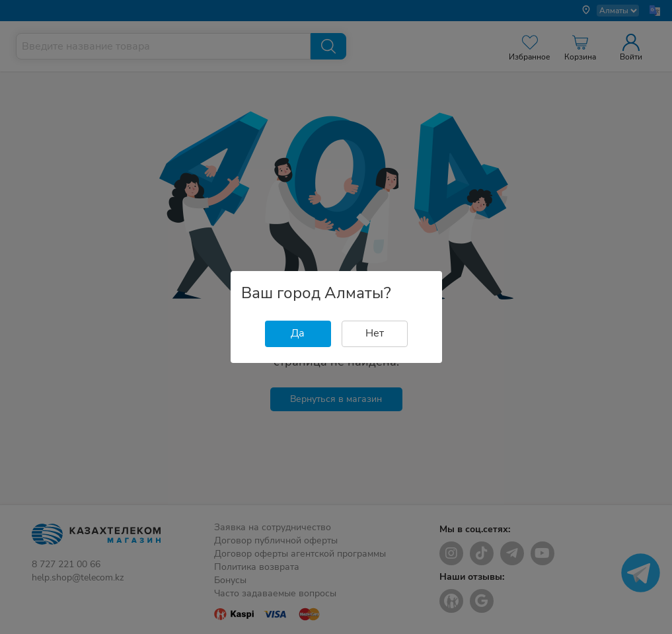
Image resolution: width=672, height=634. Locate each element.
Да (298, 333)
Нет (375, 333)
